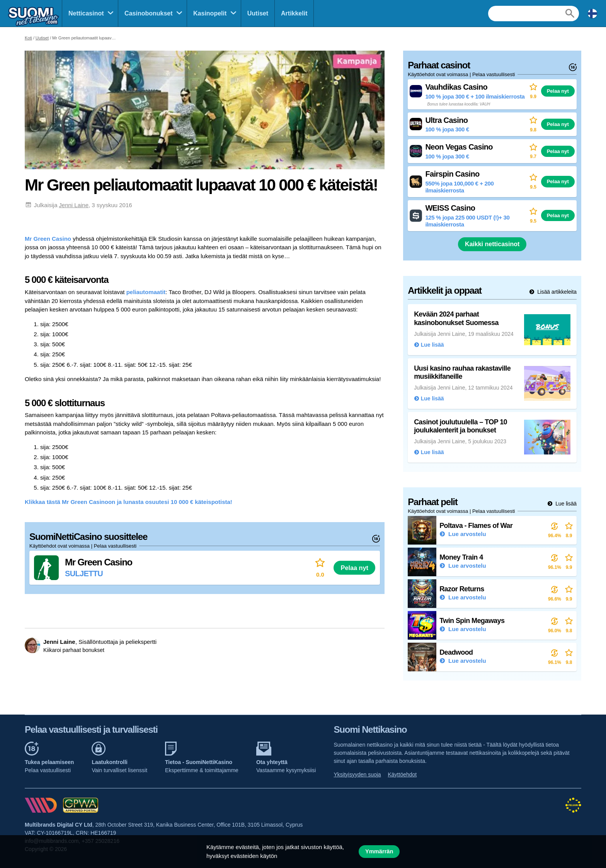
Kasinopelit (210, 13)
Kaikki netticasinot (492, 244)
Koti (28, 38)
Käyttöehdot (403, 774)
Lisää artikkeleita (556, 292)
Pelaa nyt (355, 568)
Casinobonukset (148, 13)
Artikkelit (294, 13)
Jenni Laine (74, 205)
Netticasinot (86, 13)
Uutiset (258, 13)
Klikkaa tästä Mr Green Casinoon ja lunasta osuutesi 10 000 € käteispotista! (129, 502)
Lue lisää (565, 504)
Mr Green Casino (48, 239)
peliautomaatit (146, 292)
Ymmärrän (379, 851)
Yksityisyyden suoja (357, 774)
